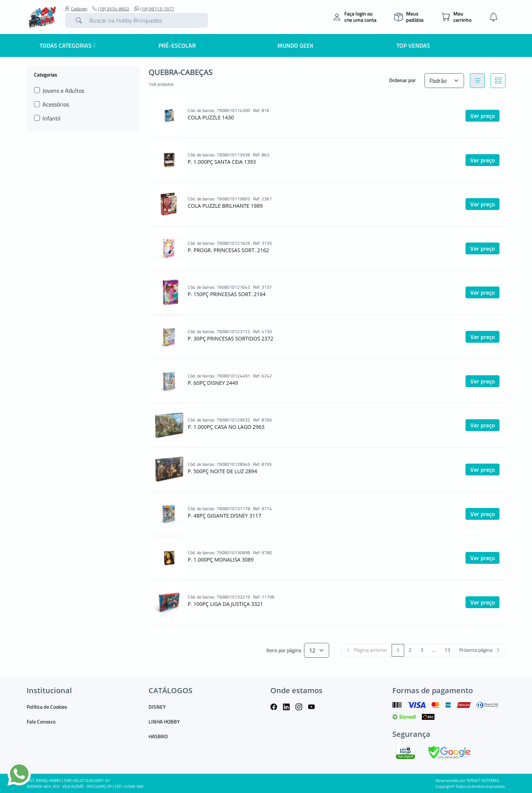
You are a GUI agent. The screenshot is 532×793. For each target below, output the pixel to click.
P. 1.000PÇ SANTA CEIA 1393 (222, 162)
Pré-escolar (177, 45)
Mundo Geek (295, 45)
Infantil (52, 118)
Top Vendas (413, 45)
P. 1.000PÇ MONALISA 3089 (221, 560)
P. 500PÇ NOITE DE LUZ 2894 (222, 471)
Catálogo (76, 9)
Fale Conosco (41, 721)
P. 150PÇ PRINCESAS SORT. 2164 (227, 294)
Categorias (46, 74)
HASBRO (158, 736)
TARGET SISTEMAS (483, 780)
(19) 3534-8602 (111, 9)
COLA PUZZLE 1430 (211, 117)
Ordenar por (402, 80)
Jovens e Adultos (63, 91)
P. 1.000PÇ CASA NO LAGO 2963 (226, 427)
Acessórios (56, 104)
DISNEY (157, 707)
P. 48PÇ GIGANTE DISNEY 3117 (224, 516)
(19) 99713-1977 (154, 9)
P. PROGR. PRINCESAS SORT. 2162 (228, 250)
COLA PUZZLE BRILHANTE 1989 (225, 206)
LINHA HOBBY (164, 721)
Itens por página (284, 650)
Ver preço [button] (482, 116)
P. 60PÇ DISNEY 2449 (213, 383)
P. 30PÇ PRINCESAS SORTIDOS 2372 (231, 338)
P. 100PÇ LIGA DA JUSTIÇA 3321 (225, 604)
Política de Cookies (47, 707)
